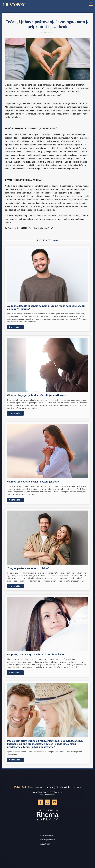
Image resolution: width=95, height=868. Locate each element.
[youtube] (55, 802)
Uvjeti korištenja (47, 835)
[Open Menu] (91, 4)
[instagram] (48, 802)
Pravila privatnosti (48, 840)
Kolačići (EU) (45, 844)
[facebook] (40, 802)
